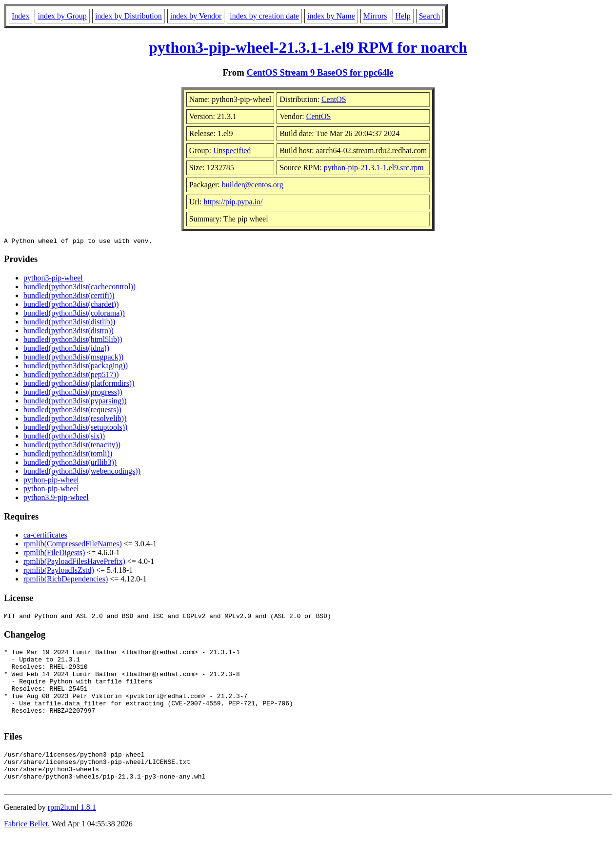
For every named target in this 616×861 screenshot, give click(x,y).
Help (403, 16)
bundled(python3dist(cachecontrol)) (79, 288)
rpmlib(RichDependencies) (66, 580)
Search (430, 16)
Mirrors (375, 16)
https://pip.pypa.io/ (233, 202)
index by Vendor (196, 16)
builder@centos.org (253, 185)
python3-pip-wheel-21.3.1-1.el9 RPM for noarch (308, 47)
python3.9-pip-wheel (56, 499)
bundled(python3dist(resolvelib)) (75, 420)
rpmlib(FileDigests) (54, 554)
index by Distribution (129, 16)
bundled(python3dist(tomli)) (68, 455)
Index (20, 16)
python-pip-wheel (51, 481)
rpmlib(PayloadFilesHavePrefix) (74, 563)
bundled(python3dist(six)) (64, 437)
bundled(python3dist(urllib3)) (70, 464)
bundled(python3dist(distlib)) (69, 323)
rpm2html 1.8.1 (72, 832)
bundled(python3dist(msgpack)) (73, 358)
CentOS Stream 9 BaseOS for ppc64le (320, 72)
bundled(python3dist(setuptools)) (75, 429)
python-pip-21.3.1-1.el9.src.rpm (374, 168)
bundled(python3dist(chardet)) (71, 306)
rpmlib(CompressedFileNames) (73, 545)
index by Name (331, 16)
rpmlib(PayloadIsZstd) (59, 571)
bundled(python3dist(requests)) (72, 411)
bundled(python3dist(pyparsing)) (75, 402)
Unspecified (232, 150)
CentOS (334, 99)
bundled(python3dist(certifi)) (69, 297)
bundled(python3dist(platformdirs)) (79, 385)
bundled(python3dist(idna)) (66, 350)
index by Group (62, 16)
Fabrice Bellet (26, 849)
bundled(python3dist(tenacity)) (72, 446)
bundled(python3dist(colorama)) (74, 314)
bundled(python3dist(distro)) (69, 332)
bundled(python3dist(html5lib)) (73, 341)
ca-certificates (45, 536)
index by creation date (264, 16)
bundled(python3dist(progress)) (73, 393)
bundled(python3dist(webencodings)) (82, 472)
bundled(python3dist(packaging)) (76, 367)
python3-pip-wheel (53, 279)
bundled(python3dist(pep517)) (71, 376)
